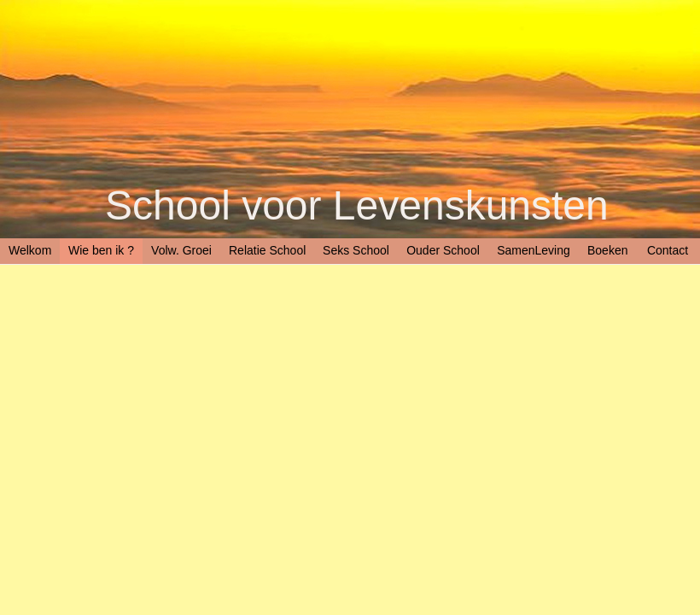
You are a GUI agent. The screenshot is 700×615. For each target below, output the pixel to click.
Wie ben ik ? (101, 250)
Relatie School (267, 250)
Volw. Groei (181, 250)
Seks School (356, 250)
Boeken (607, 250)
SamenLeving (534, 250)
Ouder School (443, 250)
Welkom (30, 250)
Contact (668, 250)
